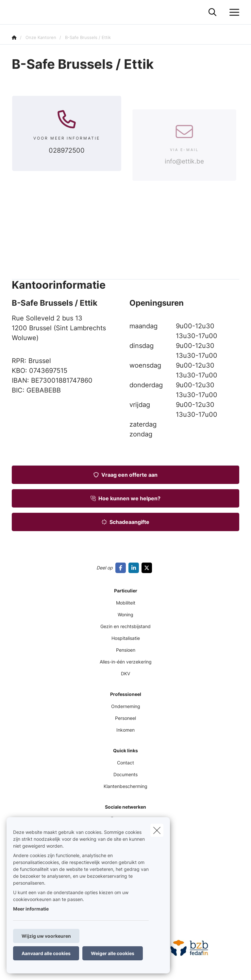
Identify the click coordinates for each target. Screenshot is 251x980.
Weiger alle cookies (113, 953)
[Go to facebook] (122, 568)
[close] (157, 830)
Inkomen (125, 730)
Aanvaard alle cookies (46, 953)
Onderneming (126, 706)
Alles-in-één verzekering (126, 662)
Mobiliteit (126, 603)
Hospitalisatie (126, 638)
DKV (125, 673)
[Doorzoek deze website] (212, 12)
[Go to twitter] (148, 568)
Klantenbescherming (125, 786)
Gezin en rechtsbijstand (125, 626)
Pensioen (126, 650)
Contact (125, 763)
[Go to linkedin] (135, 568)
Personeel (125, 718)
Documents (125, 774)
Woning (125, 615)
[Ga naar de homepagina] (16, 12)
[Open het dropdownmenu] (233, 12)
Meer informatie (31, 909)
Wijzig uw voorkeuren (46, 936)
